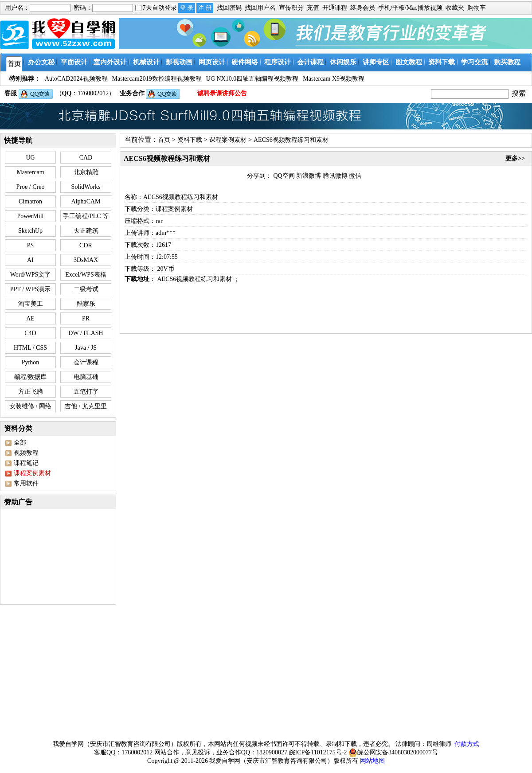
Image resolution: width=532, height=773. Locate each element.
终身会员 (363, 8)
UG (30, 158)
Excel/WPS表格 (86, 275)
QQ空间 (284, 176)
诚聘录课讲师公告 (222, 93)
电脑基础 (86, 377)
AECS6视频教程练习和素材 (291, 140)
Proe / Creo (31, 187)
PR (86, 318)
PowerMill (31, 216)
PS (31, 245)
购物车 (477, 8)
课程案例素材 (228, 140)
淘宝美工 (31, 304)
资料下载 (190, 140)
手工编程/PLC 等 (86, 216)
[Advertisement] (266, 670)
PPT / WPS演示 (30, 289)
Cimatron (30, 201)
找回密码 (229, 8)
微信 (355, 176)
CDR (86, 245)
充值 (313, 8)
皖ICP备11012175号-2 (318, 752)
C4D (30, 333)
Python (31, 362)
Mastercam (30, 172)
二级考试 (86, 289)
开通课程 (335, 8)
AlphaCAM (86, 201)
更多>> (515, 158)
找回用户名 (260, 8)
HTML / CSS (30, 348)
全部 (20, 443)
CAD (86, 158)
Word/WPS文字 (30, 275)
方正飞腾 (31, 392)
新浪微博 (309, 176)
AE (30, 318)
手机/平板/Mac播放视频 (410, 8)
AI (30, 260)
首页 (164, 140)
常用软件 (26, 483)
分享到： (259, 176)
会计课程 (86, 362)
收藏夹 (455, 8)
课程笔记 (26, 463)
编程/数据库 (31, 377)
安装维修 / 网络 (30, 406)
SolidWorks (86, 187)
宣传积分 (291, 8)
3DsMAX (86, 260)
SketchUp (30, 231)
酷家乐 (86, 304)
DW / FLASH (86, 333)
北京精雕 (86, 172)
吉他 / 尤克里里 (86, 406)
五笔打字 (86, 392)
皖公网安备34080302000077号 (393, 753)
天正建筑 (86, 231)
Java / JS (86, 348)
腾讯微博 (335, 176)
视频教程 (26, 453)
